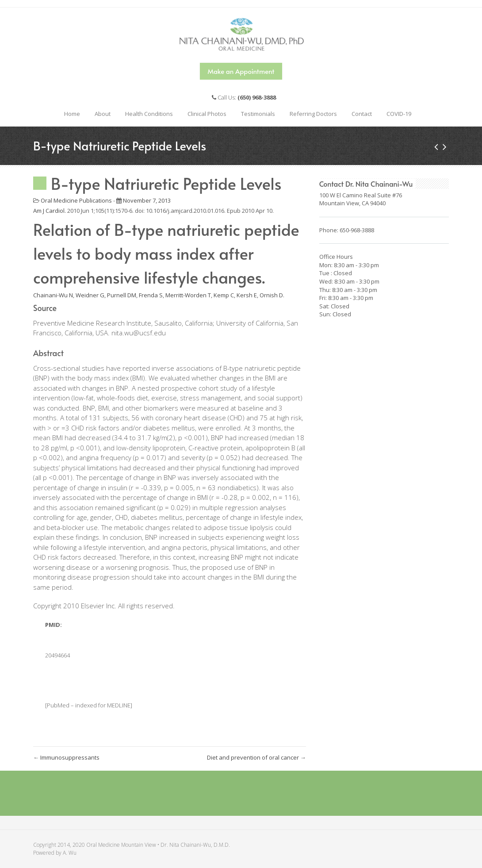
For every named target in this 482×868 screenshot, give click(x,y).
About (100, 111)
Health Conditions (147, 111)
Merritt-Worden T (188, 295)
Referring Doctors (313, 114)
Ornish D (271, 295)
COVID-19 (399, 114)
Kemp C (224, 295)
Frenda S (151, 295)
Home (72, 114)
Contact (360, 111)
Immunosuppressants (66, 757)
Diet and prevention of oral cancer (256, 757)
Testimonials (258, 114)
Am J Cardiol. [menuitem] (50, 211)
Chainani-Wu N (53, 295)
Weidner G (90, 295)
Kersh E (247, 295)
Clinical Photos (205, 111)
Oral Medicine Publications (76, 200)
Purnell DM (122, 295)
